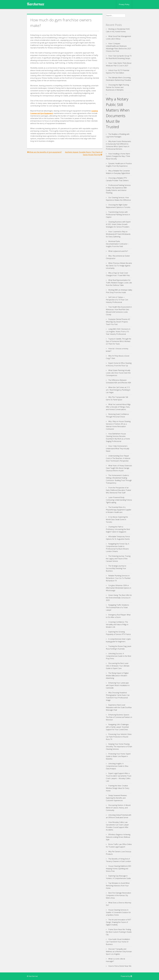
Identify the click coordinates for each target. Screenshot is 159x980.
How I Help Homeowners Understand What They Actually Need (118, 449)
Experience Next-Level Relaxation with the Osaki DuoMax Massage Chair (119, 707)
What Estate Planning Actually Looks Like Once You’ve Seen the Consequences (118, 373)
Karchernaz (36, 4)
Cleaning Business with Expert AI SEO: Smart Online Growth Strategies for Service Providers (118, 224)
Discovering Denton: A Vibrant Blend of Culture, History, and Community (118, 808)
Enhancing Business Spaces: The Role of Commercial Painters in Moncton (119, 717)
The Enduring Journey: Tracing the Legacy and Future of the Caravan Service (118, 559)
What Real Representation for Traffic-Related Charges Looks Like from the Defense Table (119, 283)
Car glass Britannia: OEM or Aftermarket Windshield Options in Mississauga (119, 588)
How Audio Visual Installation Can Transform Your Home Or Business (118, 942)
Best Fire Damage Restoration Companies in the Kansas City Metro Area (118, 895)
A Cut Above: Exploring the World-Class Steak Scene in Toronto (117, 519)
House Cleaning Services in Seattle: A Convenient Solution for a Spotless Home (118, 912)
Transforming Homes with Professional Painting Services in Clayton (118, 215)
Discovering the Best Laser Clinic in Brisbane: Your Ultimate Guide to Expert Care (118, 666)
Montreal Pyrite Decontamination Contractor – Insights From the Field (117, 244)
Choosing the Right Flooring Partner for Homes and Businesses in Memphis (117, 87)
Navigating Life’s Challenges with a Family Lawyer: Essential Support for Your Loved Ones (117, 727)
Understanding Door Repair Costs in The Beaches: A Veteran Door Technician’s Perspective (118, 458)
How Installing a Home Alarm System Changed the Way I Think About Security (118, 156)
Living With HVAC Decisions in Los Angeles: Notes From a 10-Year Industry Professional (118, 332)
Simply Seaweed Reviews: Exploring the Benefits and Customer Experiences (117, 798)
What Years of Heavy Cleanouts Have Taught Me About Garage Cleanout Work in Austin (119, 468)
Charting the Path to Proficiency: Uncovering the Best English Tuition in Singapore (118, 529)
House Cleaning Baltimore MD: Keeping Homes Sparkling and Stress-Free (119, 869)
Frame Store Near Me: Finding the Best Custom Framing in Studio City (119, 932)
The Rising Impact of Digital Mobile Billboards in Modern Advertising (117, 676)
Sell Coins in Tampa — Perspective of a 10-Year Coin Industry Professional (117, 300)
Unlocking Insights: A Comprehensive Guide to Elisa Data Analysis (117, 766)
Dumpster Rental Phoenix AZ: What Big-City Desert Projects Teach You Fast (118, 322)
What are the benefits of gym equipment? (45, 152)
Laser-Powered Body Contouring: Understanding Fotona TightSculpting (119, 500)
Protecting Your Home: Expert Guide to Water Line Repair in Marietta (118, 756)
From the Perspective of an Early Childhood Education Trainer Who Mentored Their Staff (119, 490)
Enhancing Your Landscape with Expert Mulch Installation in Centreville (118, 685)
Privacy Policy (124, 4)
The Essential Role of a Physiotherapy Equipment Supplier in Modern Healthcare (119, 510)
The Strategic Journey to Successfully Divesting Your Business (116, 568)
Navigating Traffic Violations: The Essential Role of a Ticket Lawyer (118, 607)
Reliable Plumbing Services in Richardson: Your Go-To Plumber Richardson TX (118, 578)
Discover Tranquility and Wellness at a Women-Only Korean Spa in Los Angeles (119, 952)
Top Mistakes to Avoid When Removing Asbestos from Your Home (118, 886)
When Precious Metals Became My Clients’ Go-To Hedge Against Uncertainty (119, 266)
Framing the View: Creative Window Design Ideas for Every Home (118, 788)
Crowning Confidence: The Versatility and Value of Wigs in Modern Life (117, 624)
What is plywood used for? (118, 251)
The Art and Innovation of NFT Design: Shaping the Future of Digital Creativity (119, 922)
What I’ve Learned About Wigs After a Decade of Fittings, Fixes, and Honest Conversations (118, 407)
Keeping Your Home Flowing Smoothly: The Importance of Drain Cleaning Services (119, 747)
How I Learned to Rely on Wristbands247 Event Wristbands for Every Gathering (118, 234)
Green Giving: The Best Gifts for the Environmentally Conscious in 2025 (119, 598)
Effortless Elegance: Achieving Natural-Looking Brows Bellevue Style (118, 837)
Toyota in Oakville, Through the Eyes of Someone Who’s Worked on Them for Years (119, 341)
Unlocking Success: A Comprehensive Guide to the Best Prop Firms (119, 656)
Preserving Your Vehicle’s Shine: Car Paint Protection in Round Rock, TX (119, 737)
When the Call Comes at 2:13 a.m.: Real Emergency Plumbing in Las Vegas (118, 390)
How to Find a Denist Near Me (120, 966)
